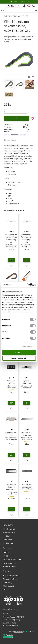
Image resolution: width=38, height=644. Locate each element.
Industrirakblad (9, 529)
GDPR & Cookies (9, 586)
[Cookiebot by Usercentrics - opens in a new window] (27, 285)
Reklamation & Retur (11, 579)
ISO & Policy (7, 583)
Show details (27, 346)
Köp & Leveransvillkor (11, 576)
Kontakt (6, 613)
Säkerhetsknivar (9, 533)
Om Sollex (7, 552)
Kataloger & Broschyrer (12, 559)
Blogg (5, 556)
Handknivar (7, 540)
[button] (3, 6)
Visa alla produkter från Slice (15, 135)
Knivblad (6, 536)
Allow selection (19, 358)
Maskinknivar (8, 543)
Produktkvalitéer (9, 566)
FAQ (5, 590)
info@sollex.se (12, 626)
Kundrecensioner (10, 563)
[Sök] (36, 11)
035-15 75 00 (11, 623)
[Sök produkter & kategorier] (17, 11)
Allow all (19, 352)
